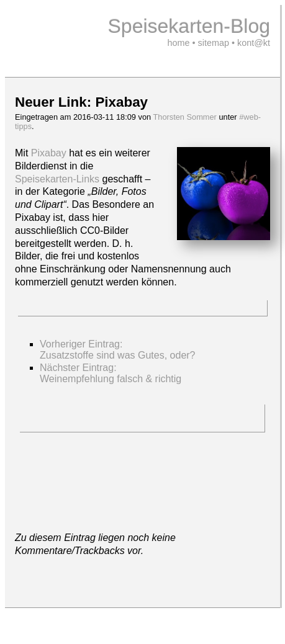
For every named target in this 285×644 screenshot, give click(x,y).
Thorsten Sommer (184, 117)
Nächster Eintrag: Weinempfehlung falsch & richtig (111, 373)
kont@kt (254, 43)
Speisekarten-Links (57, 179)
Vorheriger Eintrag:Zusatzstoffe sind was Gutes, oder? (118, 350)
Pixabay (49, 153)
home (179, 43)
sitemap (214, 43)
